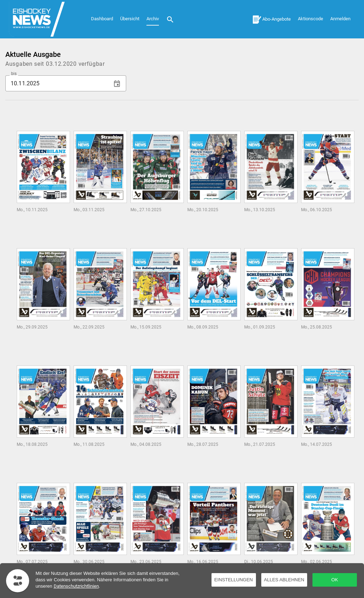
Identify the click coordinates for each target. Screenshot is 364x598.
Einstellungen (234, 580)
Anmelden (340, 19)
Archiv (153, 19)
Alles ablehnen (284, 580)
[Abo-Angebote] (272, 19)
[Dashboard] (41, 19)
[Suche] (170, 19)
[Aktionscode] (311, 18)
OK (335, 580)
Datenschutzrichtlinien (76, 586)
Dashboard (102, 19)
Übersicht (130, 19)
